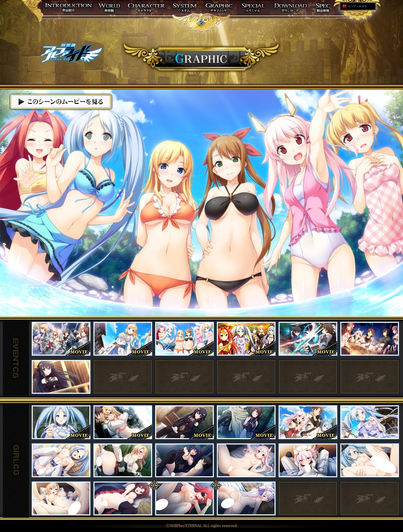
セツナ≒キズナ (358, 6)
